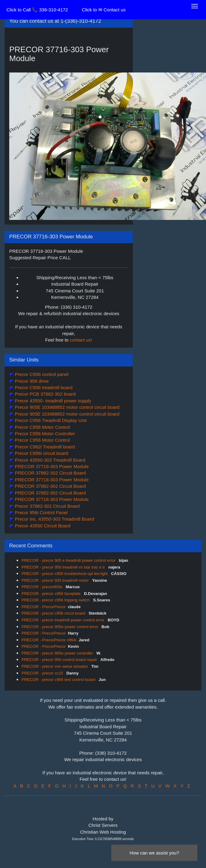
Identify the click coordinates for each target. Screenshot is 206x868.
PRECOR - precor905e (43, 587)
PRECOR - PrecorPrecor (44, 607)
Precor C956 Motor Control (42, 427)
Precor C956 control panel (41, 374)
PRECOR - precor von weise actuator (55, 666)
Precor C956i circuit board (41, 453)
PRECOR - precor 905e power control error (60, 627)
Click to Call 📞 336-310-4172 (37, 10)
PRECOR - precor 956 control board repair (60, 660)
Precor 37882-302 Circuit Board (47, 506)
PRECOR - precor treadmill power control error (63, 620)
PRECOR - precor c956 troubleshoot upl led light (65, 574)
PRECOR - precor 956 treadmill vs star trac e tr (64, 567)
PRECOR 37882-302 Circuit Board (50, 473)
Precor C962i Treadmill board (44, 447)
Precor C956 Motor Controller (44, 434)
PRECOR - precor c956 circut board (54, 613)
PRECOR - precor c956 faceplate (52, 594)
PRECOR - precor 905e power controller (58, 653)
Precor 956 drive (31, 381)
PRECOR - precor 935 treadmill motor (56, 580)
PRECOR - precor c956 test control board (59, 680)
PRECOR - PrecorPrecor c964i (49, 640)
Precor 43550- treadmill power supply (52, 401)
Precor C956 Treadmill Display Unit (50, 420)
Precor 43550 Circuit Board (42, 526)
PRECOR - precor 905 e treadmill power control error (69, 560)
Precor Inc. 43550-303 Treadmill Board (54, 519)
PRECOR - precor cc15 (43, 673)
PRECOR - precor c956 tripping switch (56, 600)
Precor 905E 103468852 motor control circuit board (66, 407)
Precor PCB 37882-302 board (45, 394)
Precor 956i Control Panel (41, 512)
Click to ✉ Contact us (104, 10)
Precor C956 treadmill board (43, 387)
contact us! (81, 340)
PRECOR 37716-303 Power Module (51, 466)
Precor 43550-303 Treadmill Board (49, 460)
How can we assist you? (154, 853)
